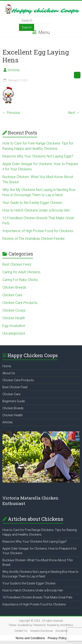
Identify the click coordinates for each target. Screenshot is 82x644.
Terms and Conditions (30, 638)
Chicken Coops (14, 310)
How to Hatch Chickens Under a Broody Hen (36, 210)
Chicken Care (12, 295)
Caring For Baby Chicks (20, 280)
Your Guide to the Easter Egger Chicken (32, 203)
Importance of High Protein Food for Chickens (38, 231)
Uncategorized (14, 333)
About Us (9, 373)
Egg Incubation (14, 326)
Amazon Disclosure (41, 631)
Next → (74, 113)
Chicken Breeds (14, 287)
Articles (8, 422)
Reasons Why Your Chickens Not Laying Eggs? (38, 156)
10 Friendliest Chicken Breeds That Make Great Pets (37, 597)
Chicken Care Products (20, 303)
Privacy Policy (57, 638)
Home (7, 366)
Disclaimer (62, 631)
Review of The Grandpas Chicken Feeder (34, 239)
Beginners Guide (14, 401)
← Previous (11, 113)
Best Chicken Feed (17, 264)
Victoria (14, 70)
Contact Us (21, 631)
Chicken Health (14, 318)
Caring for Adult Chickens (21, 272)
